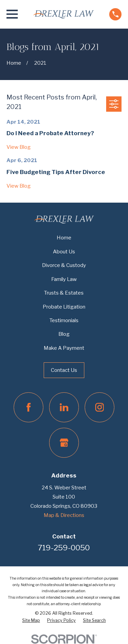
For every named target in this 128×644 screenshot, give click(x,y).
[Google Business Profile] (64, 443)
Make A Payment (64, 348)
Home (64, 238)
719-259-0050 (64, 548)
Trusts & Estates (64, 293)
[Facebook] (29, 407)
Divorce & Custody (64, 265)
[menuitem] (31, 621)
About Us (64, 252)
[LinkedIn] (64, 407)
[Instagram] (100, 407)
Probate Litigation (64, 307)
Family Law (64, 279)
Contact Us (64, 370)
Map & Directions (64, 515)
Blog (64, 334)
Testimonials (64, 320)
